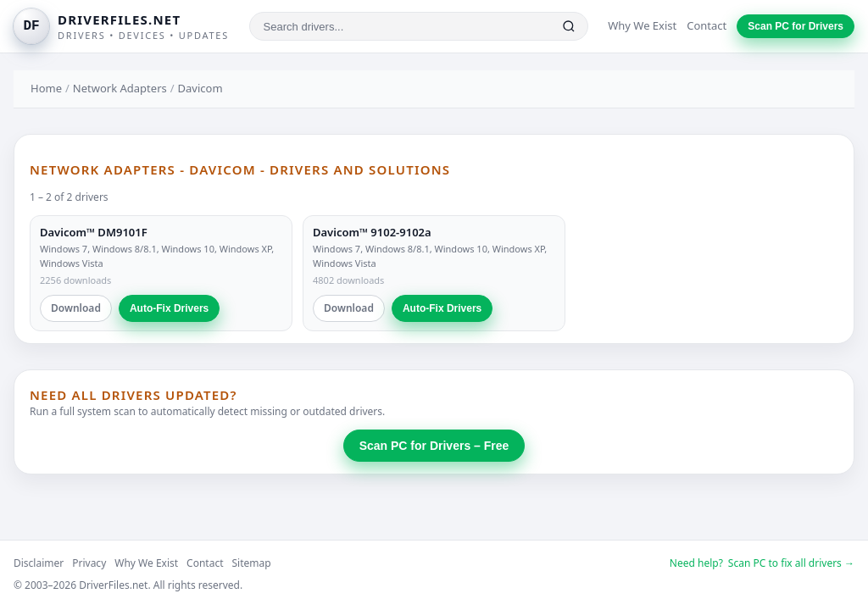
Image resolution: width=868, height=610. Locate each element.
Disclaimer (39, 563)
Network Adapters (120, 88)
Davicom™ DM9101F (94, 232)
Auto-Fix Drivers (169, 308)
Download (76, 308)
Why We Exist (642, 25)
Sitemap (252, 563)
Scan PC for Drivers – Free (434, 446)
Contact (707, 25)
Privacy (89, 563)
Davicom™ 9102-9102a (372, 232)
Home (46, 88)
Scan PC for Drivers (796, 26)
